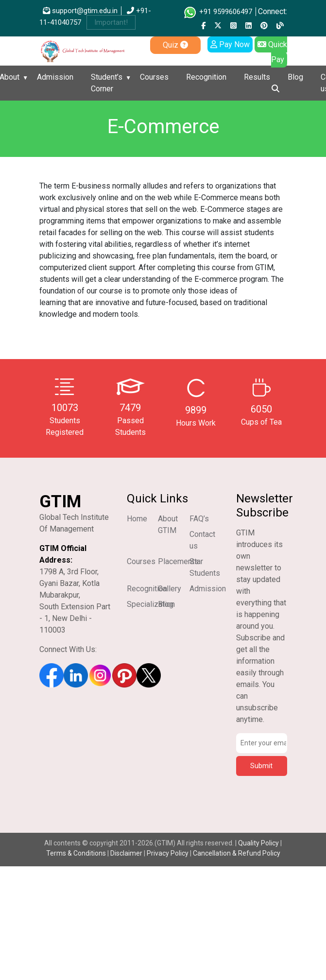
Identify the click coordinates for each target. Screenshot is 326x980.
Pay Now (230, 44)
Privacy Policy (168, 853)
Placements (178, 561)
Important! (111, 22)
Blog (295, 77)
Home (137, 519)
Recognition (206, 77)
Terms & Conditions (76, 853)
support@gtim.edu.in (80, 11)
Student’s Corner (107, 83)
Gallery (170, 589)
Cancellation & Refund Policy (237, 853)
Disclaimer (126, 853)
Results (257, 77)
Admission (55, 77)
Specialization (151, 604)
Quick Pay (272, 52)
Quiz (175, 45)
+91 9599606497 (217, 12)
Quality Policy (259, 843)
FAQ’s (199, 519)
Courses (154, 77)
